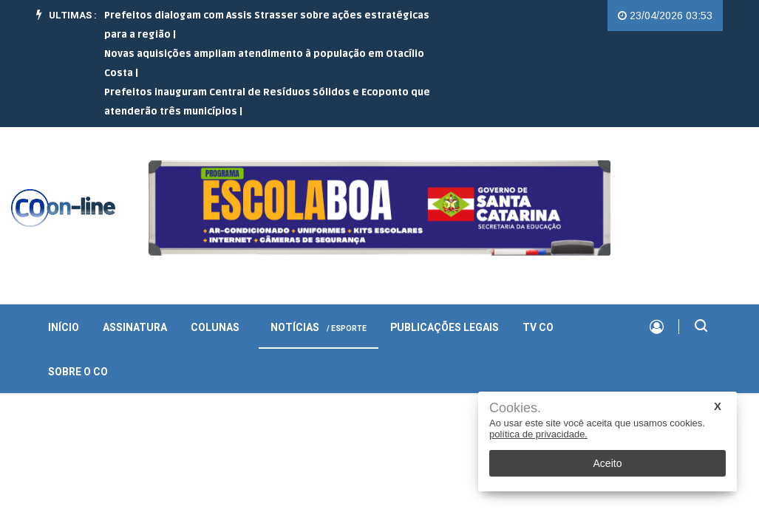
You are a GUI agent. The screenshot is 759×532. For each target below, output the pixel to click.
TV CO (538, 328)
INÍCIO (64, 328)
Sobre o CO (78, 372)
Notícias (319, 328)
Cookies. (515, 408)
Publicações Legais (445, 328)
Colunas (215, 328)
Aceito (608, 463)
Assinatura (135, 328)
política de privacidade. (538, 434)
